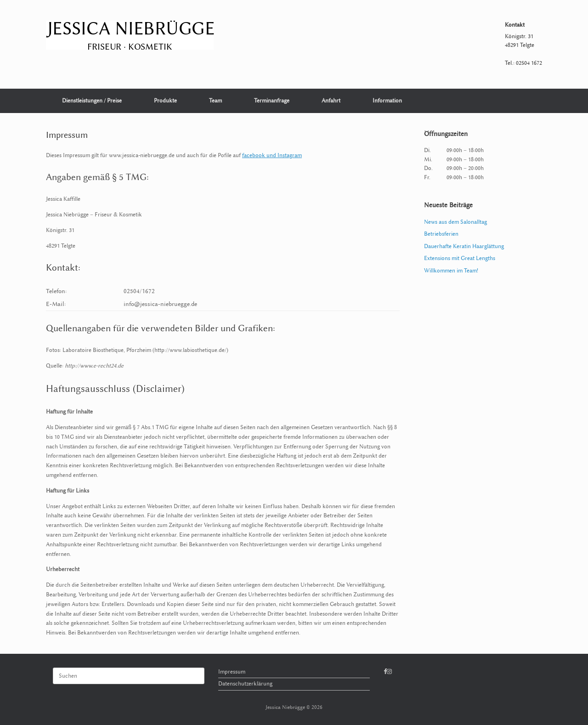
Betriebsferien (441, 234)
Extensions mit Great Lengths (460, 258)
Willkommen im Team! (451, 271)
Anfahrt (331, 101)
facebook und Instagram (272, 155)
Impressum (232, 672)
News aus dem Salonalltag (455, 222)
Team (215, 101)
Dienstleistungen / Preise (92, 101)
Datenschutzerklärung (245, 684)
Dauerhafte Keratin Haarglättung (464, 246)
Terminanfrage (272, 101)
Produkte (165, 101)
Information (387, 101)
